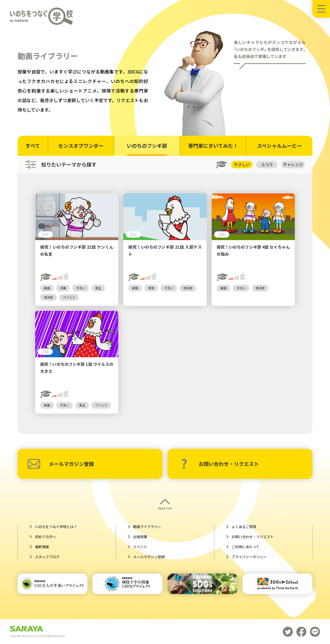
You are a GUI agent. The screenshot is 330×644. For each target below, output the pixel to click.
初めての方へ (45, 537)
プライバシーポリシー (249, 557)
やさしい (242, 164)
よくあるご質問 (244, 527)
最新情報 (42, 547)
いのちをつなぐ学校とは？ (56, 527)
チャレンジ (293, 164)
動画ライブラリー (147, 527)
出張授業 (140, 537)
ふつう (267, 164)
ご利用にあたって (245, 547)
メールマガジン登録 (61, 464)
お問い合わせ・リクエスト (220, 464)
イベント (140, 547)
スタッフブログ (47, 557)
